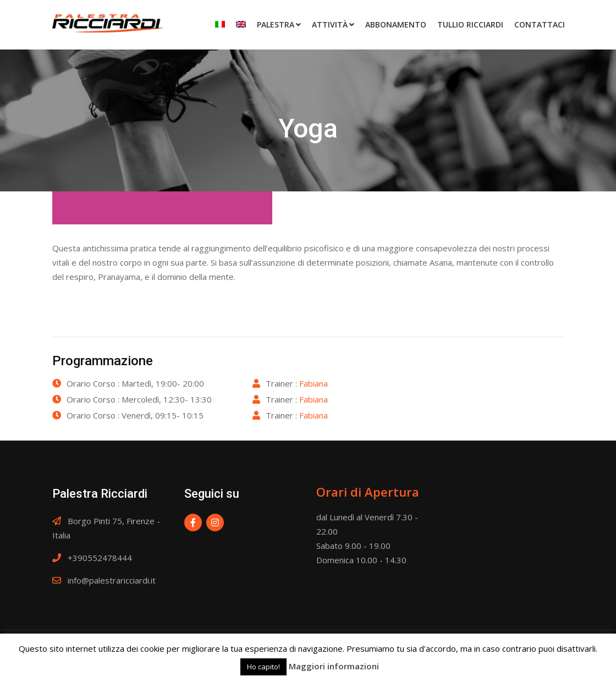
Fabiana (313, 383)
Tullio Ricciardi (470, 24)
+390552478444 (100, 558)
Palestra (276, 24)
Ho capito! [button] (263, 667)
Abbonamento (396, 24)
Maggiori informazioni (334, 666)
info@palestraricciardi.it (112, 580)
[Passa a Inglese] (241, 24)
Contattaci (540, 24)
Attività (330, 24)
